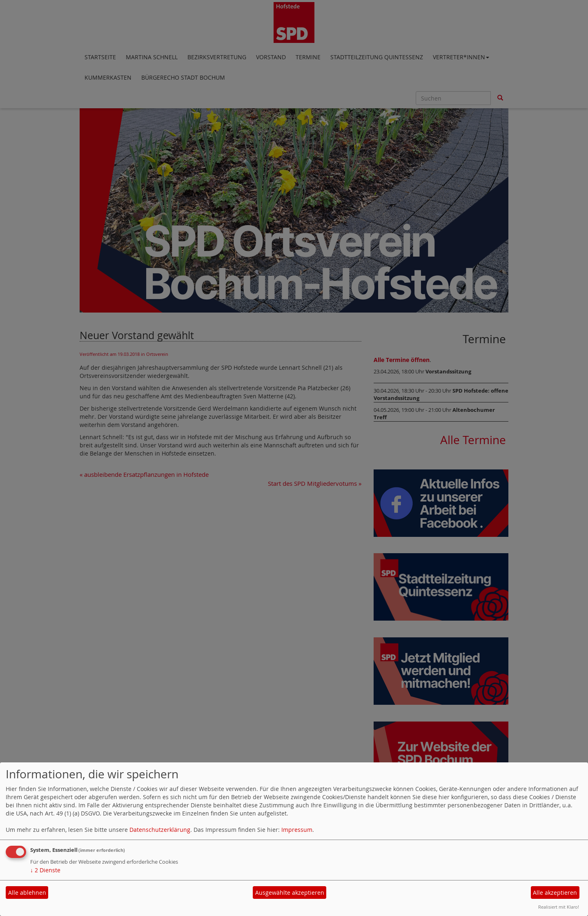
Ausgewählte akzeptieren (290, 893)
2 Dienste (45, 870)
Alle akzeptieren (555, 893)
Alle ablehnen (27, 893)
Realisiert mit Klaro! (559, 907)
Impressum (297, 830)
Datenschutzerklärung (160, 830)
